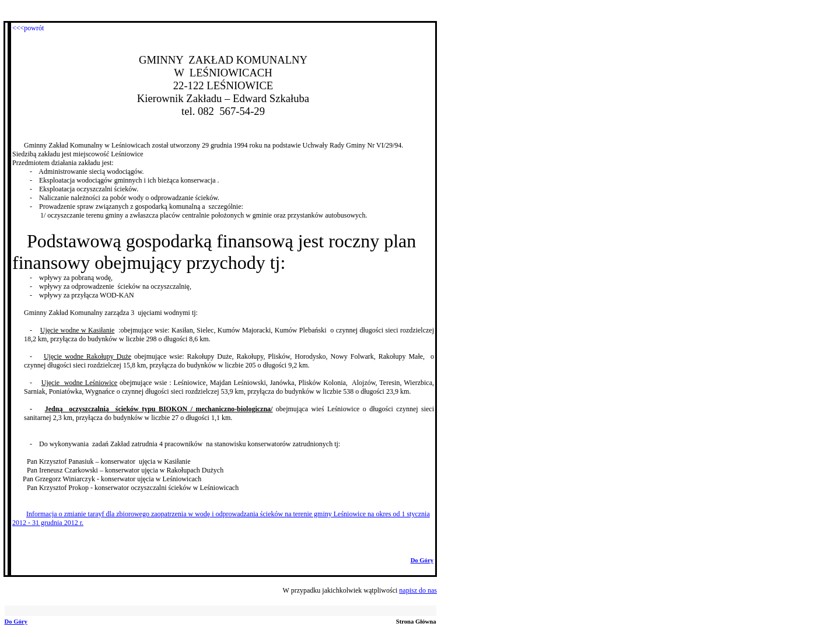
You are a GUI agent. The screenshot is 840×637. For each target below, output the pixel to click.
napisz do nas (418, 590)
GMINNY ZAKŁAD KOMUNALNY (223, 60)
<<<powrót (28, 28)
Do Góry (422, 560)
